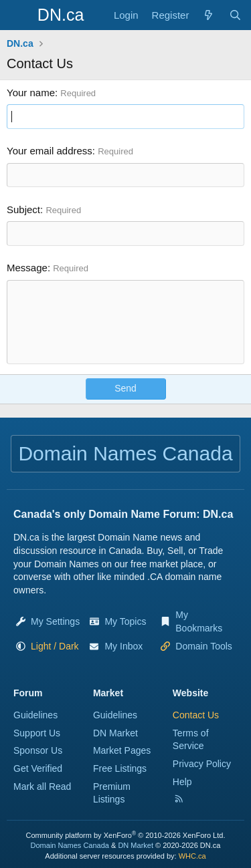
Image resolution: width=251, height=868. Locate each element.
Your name (31, 93)
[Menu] (18, 15)
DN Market (115, 733)
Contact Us (196, 715)
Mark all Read (42, 786)
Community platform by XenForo (126, 835)
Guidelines (35, 715)
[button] (55, 646)
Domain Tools (204, 646)
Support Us (37, 733)
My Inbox (123, 646)
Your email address (50, 151)
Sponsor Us (38, 750)
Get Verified (38, 768)
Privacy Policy (202, 764)
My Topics (125, 621)
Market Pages (122, 750)
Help (182, 782)
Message (27, 268)
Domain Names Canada (70, 845)
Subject (23, 209)
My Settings (55, 621)
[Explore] (208, 15)
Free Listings (120, 768)
